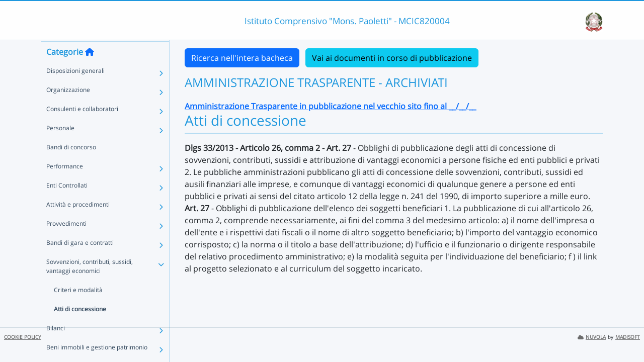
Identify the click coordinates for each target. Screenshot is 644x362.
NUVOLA (592, 337)
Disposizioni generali (75, 90)
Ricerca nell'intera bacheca (242, 58)
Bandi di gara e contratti (80, 262)
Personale (60, 147)
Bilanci (56, 347)
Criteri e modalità (78, 309)
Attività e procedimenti (78, 223)
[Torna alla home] (90, 71)
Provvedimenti (66, 243)
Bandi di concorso (71, 166)
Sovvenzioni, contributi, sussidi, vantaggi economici (90, 285)
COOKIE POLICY (23, 337)
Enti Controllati (67, 204)
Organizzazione (68, 109)
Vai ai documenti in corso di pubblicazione (392, 58)
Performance (65, 185)
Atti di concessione (80, 328)
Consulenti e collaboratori (82, 128)
